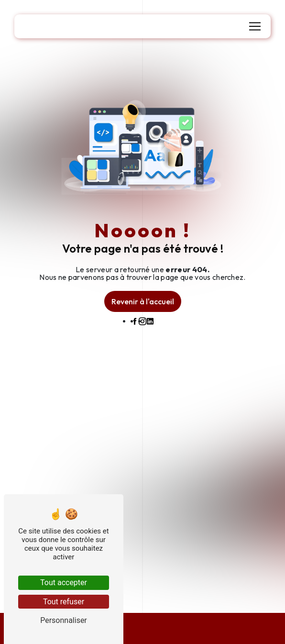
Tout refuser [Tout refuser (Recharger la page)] (64, 602)
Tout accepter (64, 583)
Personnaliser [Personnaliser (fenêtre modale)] (64, 620)
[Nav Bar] (255, 26)
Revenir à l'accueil (143, 301)
